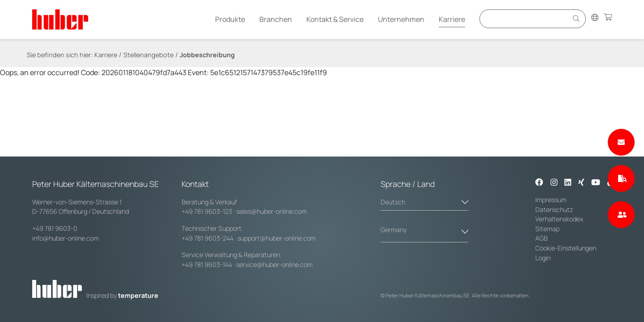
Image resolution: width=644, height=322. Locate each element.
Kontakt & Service (335, 19)
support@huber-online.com (277, 238)
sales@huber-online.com (271, 211)
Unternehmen (401, 19)
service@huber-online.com (274, 265)
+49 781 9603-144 (207, 265)
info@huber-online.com (66, 238)
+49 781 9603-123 (207, 211)
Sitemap (547, 229)
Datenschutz (554, 210)
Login (543, 258)
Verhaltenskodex (559, 219)
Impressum (551, 200)
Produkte (230, 19)
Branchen (276, 19)
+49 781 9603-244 (208, 238)
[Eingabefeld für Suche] (525, 19)
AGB (542, 238)
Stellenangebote (148, 55)
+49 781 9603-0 (55, 228)
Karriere (452, 19)
